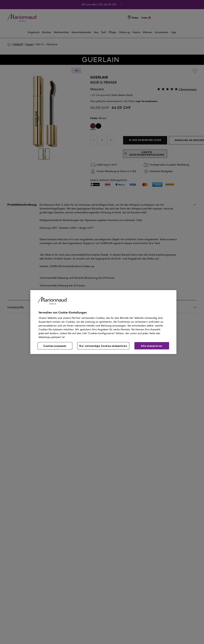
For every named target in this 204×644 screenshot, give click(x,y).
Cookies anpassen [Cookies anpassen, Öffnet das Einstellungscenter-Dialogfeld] (55, 346)
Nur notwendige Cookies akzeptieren (103, 346)
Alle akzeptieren (152, 346)
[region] (103, 322)
